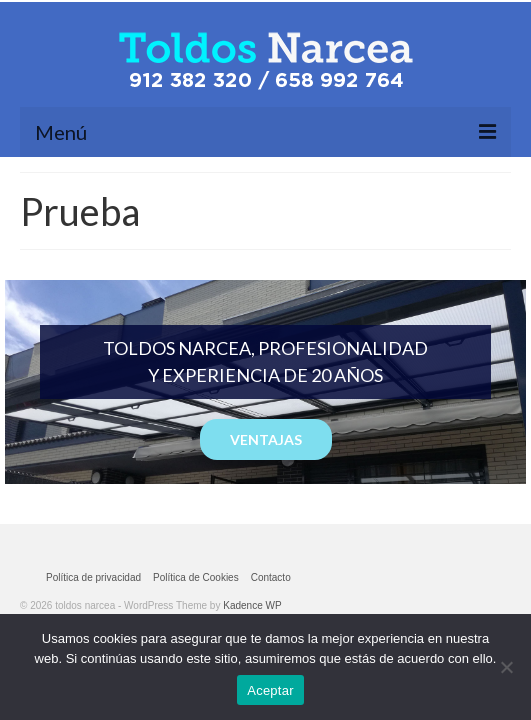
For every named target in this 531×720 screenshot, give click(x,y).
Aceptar (270, 690)
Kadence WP (252, 605)
